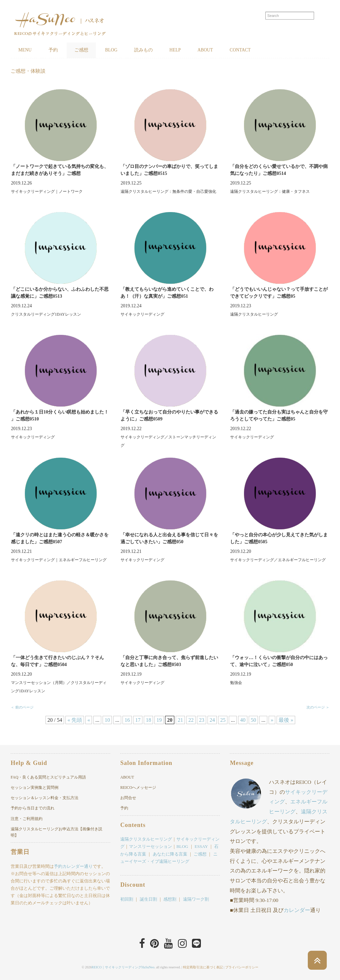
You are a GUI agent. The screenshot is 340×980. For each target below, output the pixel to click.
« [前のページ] (89, 720)
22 (191, 720)
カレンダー (297, 910)
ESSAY (201, 847)
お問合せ (128, 798)
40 (243, 720)
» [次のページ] (272, 720)
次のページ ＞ (318, 708)
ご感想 (88, 50)
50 (253, 720)
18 (148, 720)
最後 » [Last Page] (286, 720)
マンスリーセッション (150, 847)
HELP (190, 50)
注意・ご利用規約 (27, 819)
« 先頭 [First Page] (75, 720)
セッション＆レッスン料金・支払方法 (44, 798)
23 (202, 720)
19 (159, 720)
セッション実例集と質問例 (35, 788)
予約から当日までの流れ (33, 808)
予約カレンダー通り (73, 867)
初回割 (127, 899)
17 (138, 720)
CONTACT (261, 50)
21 (180, 720)
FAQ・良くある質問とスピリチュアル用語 (48, 778)
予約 (57, 50)
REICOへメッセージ (138, 788)
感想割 (170, 899)
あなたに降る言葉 (170, 854)
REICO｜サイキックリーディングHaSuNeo (123, 967)
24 (212, 720)
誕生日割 (148, 899)
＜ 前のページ (22, 708)
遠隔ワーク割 (196, 899)
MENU (26, 50)
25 (223, 720)
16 (127, 720)
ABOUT (223, 50)
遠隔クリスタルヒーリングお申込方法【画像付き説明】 (56, 832)
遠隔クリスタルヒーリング (146, 839)
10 (107, 720)
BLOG (121, 50)
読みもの (155, 50)
